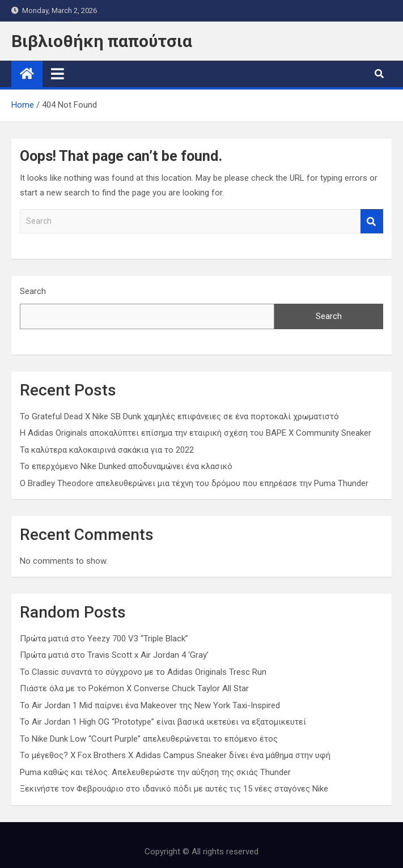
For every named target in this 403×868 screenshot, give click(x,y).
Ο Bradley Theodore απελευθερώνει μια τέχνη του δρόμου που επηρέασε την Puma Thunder (194, 483)
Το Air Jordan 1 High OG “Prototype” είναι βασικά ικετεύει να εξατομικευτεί (163, 722)
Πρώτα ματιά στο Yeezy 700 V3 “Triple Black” (104, 639)
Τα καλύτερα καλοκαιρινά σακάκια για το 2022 (107, 450)
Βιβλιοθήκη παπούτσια (102, 41)
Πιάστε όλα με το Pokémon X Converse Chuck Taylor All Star (134, 688)
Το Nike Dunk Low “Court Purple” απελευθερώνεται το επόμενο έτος (149, 739)
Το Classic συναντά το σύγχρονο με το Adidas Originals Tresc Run (143, 672)
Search (372, 221)
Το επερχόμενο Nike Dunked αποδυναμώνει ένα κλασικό (126, 466)
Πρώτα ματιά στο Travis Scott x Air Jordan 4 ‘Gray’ (114, 655)
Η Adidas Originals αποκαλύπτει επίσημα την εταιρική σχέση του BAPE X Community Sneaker (196, 433)
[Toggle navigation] (58, 74)
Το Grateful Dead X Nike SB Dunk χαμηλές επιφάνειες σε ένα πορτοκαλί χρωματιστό (179, 416)
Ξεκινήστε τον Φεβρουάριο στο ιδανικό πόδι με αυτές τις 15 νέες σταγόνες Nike (174, 789)
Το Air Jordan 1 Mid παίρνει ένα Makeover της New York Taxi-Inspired (150, 705)
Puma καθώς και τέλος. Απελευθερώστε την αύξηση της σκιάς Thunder (155, 772)
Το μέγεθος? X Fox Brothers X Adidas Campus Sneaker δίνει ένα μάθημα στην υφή (175, 755)
